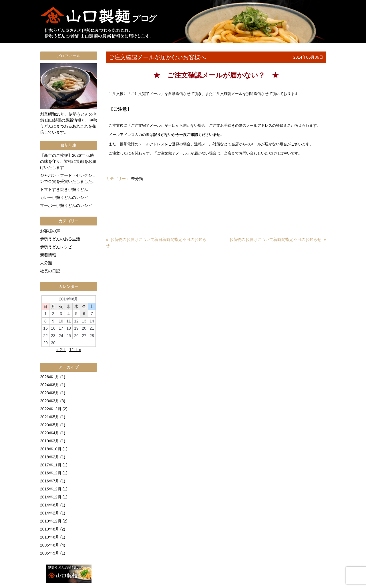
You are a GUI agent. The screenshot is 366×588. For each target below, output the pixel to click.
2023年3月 (50, 401)
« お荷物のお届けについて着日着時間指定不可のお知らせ (156, 242)
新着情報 (48, 255)
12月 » (75, 350)
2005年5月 (50, 553)
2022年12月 (51, 409)
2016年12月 (51, 473)
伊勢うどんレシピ (56, 247)
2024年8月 (50, 385)
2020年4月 (50, 433)
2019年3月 (50, 441)
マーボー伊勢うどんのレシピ (66, 205)
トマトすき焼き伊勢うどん (64, 189)
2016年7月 (50, 481)
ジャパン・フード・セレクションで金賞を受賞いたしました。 (68, 178)
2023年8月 (50, 393)
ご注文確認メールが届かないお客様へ (157, 57)
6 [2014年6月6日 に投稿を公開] (84, 314)
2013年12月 (51, 521)
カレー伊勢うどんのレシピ (64, 197)
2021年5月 (50, 417)
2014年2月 (50, 513)
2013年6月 (50, 537)
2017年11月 (51, 465)
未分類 (137, 179)
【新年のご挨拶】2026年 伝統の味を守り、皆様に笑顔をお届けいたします (68, 161)
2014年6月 (50, 505)
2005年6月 (50, 545)
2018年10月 (51, 449)
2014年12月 (51, 497)
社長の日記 (50, 271)
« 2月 (61, 350)
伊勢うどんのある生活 (60, 239)
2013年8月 (50, 529)
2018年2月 (50, 457)
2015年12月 (51, 489)
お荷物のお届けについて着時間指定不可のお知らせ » (278, 239)
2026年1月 (50, 377)
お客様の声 (50, 231)
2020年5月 (50, 425)
